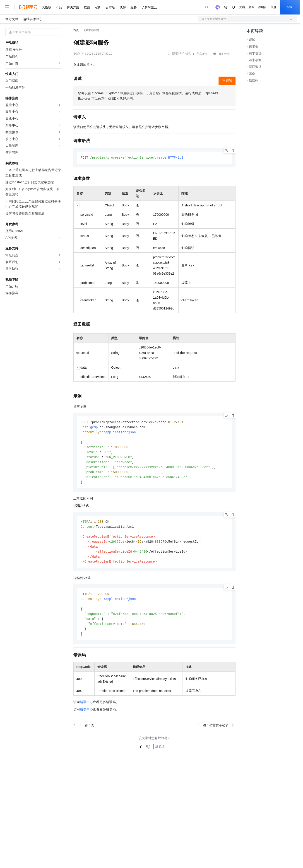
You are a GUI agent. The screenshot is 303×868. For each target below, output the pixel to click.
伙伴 (123, 7)
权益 (87, 7)
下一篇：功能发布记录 (215, 732)
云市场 (110, 7)
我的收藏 (224, 54)
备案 (252, 7)
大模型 (46, 7)
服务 (134, 7)
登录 (290, 7)
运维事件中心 (33, 19)
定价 (98, 7)
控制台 (262, 7)
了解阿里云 (149, 7)
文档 (242, 7)
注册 (273, 7)
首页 (76, 30)
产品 (59, 7)
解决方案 (73, 7)
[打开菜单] (7, 7)
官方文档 (12, 19)
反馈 (160, 754)
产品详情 (202, 54)
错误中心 (87, 709)
